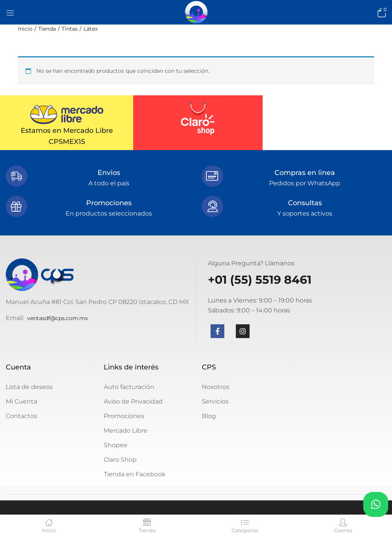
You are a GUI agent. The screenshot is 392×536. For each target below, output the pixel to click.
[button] (381, 12)
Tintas (70, 29)
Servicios (215, 401)
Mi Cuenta (21, 401)
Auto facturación (129, 387)
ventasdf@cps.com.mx (57, 318)
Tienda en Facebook (135, 474)
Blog (209, 416)
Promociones (124, 416)
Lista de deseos (29, 387)
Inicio (25, 29)
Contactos (21, 416)
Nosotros (216, 387)
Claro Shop (120, 460)
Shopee (116, 445)
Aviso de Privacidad (133, 401)
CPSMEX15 (67, 142)
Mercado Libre (126, 431)
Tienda (47, 29)
